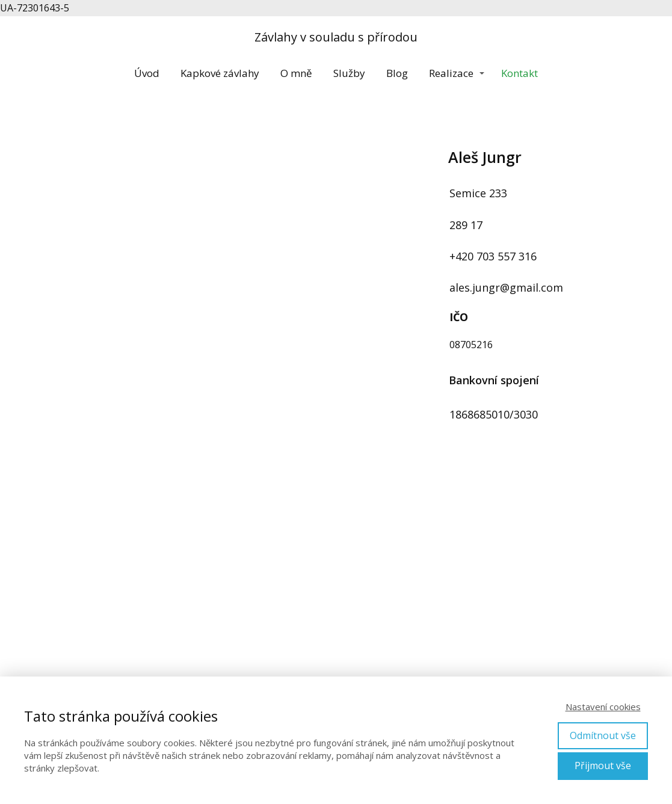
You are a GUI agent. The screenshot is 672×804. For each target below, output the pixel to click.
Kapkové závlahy (220, 73)
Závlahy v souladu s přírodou (336, 37)
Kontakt (519, 73)
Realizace (451, 73)
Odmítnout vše (603, 735)
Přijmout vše (603, 766)
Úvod (147, 73)
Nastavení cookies (603, 707)
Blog (397, 73)
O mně (296, 73)
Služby (349, 73)
